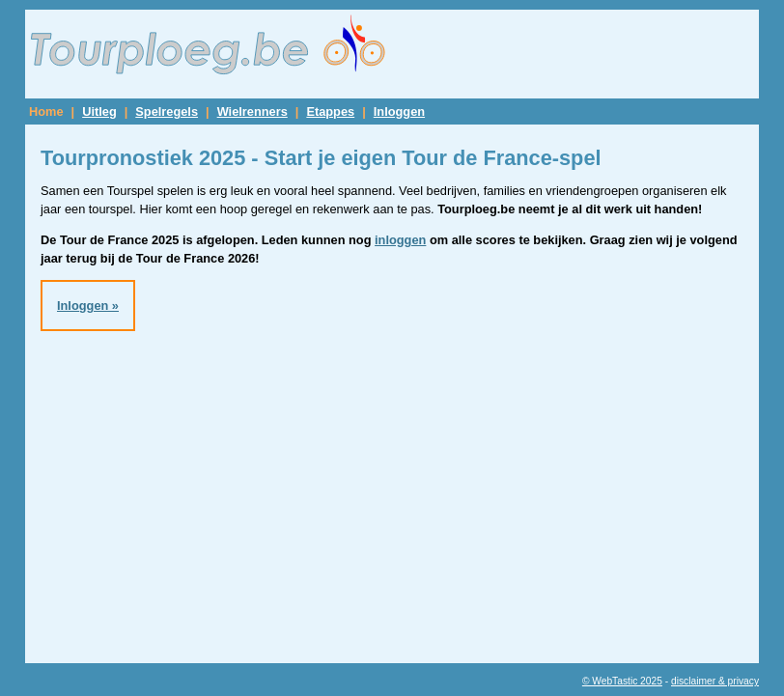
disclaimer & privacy (715, 681)
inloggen (400, 240)
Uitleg (99, 111)
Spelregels (167, 111)
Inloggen (399, 111)
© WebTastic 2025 (622, 681)
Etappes (330, 111)
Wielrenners (252, 111)
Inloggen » (88, 306)
